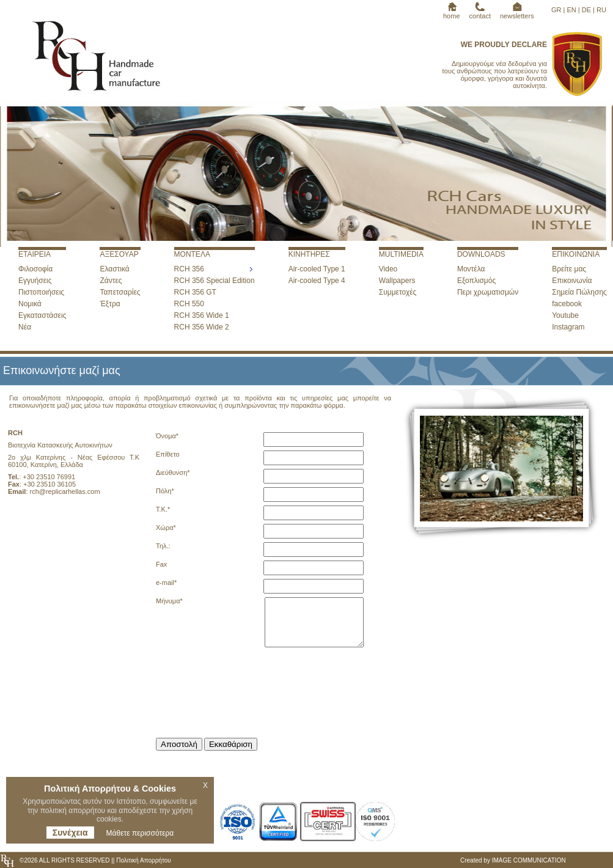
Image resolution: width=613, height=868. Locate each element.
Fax (161, 564)
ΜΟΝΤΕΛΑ (192, 254)
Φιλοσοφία (35, 269)
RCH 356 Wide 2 (202, 327)
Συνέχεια (70, 833)
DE (586, 10)
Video (388, 269)
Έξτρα (110, 304)
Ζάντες (111, 281)
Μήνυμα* (169, 601)
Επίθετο (168, 454)
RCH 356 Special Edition (215, 281)
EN (571, 10)
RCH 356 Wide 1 (202, 315)
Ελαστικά (114, 269)
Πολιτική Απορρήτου (142, 860)
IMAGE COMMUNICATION (529, 860)
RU (601, 10)
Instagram (568, 327)
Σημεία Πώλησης (579, 292)
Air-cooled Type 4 (317, 281)
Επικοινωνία (572, 281)
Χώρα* (166, 528)
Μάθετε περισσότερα (140, 833)
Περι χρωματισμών (488, 292)
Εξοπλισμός (476, 281)
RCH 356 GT (195, 292)
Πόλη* (165, 491)
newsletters (517, 12)
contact (480, 12)
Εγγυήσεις (35, 281)
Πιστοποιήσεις (41, 292)
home (452, 12)
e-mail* (166, 583)
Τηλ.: (163, 546)
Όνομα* (167, 436)
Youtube (565, 315)
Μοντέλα (471, 269)
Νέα (25, 327)
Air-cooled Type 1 (317, 269)
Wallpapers (397, 281)
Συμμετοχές (398, 292)
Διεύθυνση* (173, 473)
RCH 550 (189, 304)
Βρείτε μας (569, 269)
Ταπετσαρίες (120, 292)
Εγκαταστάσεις (42, 315)
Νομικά (30, 304)
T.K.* (163, 509)
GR (556, 10)
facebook (567, 304)
